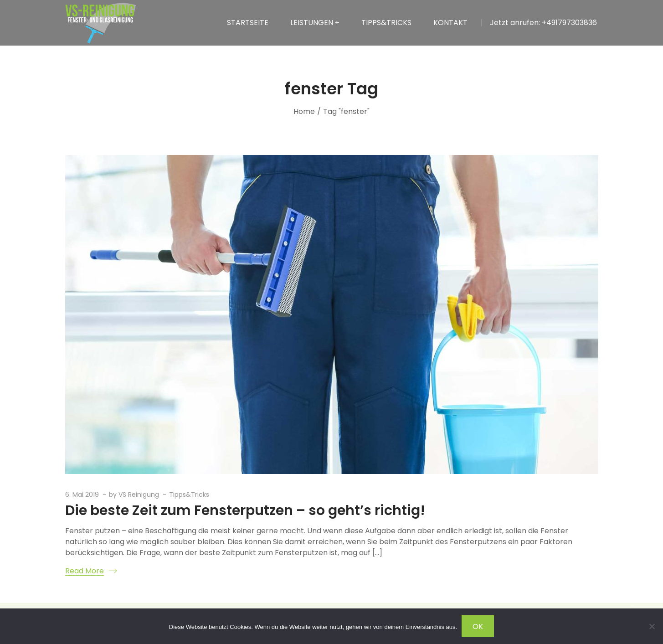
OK (478, 626)
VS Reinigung (139, 495)
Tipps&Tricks (189, 495)
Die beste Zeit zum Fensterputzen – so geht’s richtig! (245, 510)
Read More (85, 571)
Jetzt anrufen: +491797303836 (543, 23)
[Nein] (652, 626)
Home (304, 111)
